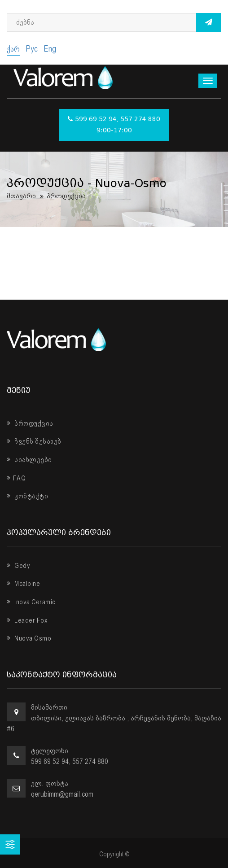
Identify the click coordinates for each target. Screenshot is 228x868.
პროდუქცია (30, 423)
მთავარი (21, 196)
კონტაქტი (27, 496)
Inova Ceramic (31, 602)
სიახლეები (29, 460)
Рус (32, 49)
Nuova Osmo (29, 638)
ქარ (13, 49)
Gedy (18, 566)
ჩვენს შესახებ (34, 441)
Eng (50, 49)
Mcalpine (23, 584)
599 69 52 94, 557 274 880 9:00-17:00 (114, 125)
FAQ (16, 478)
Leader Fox (27, 620)
